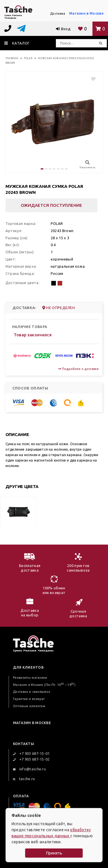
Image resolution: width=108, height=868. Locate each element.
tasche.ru (24, 779)
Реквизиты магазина (30, 678)
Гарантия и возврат (29, 699)
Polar (28, 58)
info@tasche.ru (29, 769)
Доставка (58, 13)
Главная (12, 58)
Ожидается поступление (51, 205)
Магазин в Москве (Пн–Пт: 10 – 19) (44, 685)
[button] (42, 169)
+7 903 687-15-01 (31, 753)
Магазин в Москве (86, 13)
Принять (54, 853)
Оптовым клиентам (29, 706)
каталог (17, 43)
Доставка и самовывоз (32, 692)
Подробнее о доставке (78, 369)
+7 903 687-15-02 (31, 759)
